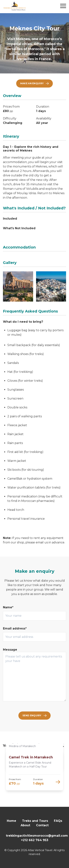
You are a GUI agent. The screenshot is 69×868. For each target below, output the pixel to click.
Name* (8, 607)
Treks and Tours (35, 821)
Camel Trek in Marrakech (31, 757)
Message (10, 650)
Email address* (15, 628)
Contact (42, 825)
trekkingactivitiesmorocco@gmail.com (37, 836)
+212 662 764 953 (35, 840)
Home (11, 821)
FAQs (58, 821)
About (25, 825)
